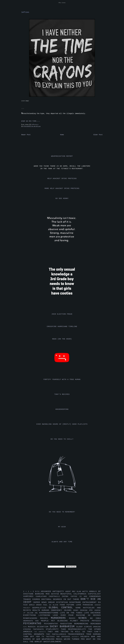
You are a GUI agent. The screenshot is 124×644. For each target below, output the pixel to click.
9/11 (38, 592)
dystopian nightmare (70, 602)
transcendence (77, 634)
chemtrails (55, 596)
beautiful (67, 594)
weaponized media (53, 639)
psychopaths (34, 624)
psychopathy (52, 624)
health (37, 610)
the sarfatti (41, 632)
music (74, 618)
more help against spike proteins (62, 188)
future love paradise (81, 605)
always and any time (62, 542)
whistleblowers (53, 642)
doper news (41, 602)
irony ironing (81, 610)
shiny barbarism (63, 627)
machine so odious (88, 615)
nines (84, 618)
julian (31, 613)
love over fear (65, 615)
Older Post (98, 135)
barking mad (43, 594)
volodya (86, 637)
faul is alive (52, 605)
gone (79, 608)
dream (52, 602)
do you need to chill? (62, 439)
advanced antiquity (53, 591)
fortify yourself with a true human (62, 380)
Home (62, 135)
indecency (35, 125)
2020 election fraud (62, 314)
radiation (67, 624)
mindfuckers (32, 618)
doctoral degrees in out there (61, 599)
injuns (68, 610)
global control (62, 608)
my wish (62, 527)
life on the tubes (72, 613)
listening (46, 615)
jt (25, 613)
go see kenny (62, 199)
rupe (26, 627)
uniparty (76, 637)
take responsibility (75, 629)
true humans (93, 634)
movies (46, 618)
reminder (96, 624)
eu (99, 602)
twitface (51, 637)
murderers (60, 618)
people (46, 621)
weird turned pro (75, 639)
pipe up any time (29, 121)
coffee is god (80, 596)
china (66, 596)
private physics (91, 621)
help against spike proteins (62, 179)
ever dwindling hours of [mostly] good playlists (62, 424)
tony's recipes (62, 394)
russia (32, 627)
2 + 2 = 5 (29, 592)
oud (38, 621)
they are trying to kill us (67, 632)
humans (46, 610)
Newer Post (26, 135)
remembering (82, 624)
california (81, 594)
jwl (37, 613)
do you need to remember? (62, 512)
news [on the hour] (62, 339)
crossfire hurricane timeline (62, 327)
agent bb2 (71, 592)
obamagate (29, 621)
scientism (43, 627)
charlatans (42, 596)
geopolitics (41, 608)
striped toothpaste (35, 629)
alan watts (83, 592)
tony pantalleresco (57, 634)
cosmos (37, 599)
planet (75, 621)
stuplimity (53, 629)
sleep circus (85, 627)
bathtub (56, 594)
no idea (95, 618)
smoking (97, 627)
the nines (62, 3)
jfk (92, 610)
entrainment (90, 602)
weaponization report (62, 156)
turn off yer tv (35, 637)
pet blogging (61, 621)
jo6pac (98, 610)
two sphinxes (64, 637)
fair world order (33, 605)
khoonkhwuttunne (50, 613)
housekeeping (62, 409)
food (63, 605)
